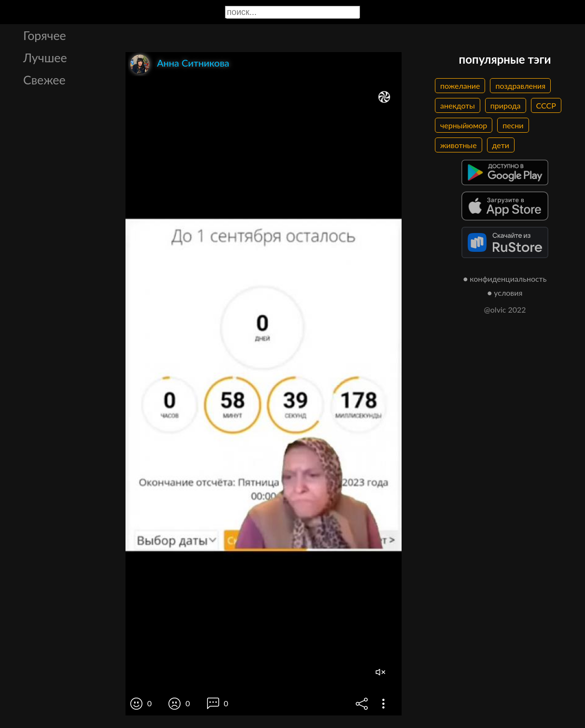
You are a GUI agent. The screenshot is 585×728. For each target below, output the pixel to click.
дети (501, 145)
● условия (505, 293)
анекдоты (458, 105)
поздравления (520, 86)
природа (506, 105)
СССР (546, 105)
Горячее (45, 35)
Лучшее (45, 57)
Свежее (44, 80)
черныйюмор (464, 125)
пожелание (460, 86)
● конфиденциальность (505, 279)
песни (513, 125)
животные (459, 145)
